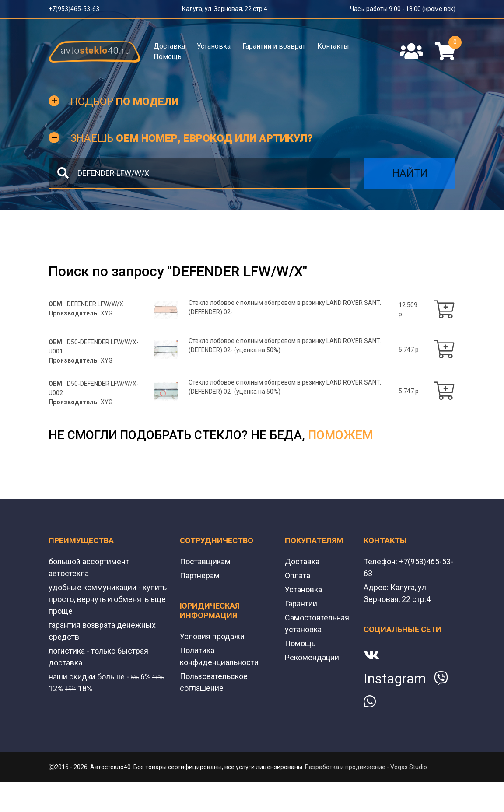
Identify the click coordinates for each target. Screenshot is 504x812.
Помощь (168, 57)
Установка (214, 46)
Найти (410, 173)
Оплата (297, 576)
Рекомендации (312, 657)
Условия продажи (212, 636)
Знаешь (192, 138)
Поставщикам (205, 562)
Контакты (333, 46)
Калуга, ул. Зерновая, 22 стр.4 (225, 9)
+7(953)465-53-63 (74, 9)
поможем (340, 435)
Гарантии (301, 604)
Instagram (395, 679)
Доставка (169, 46)
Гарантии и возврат (274, 46)
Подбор (124, 101)
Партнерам (200, 576)
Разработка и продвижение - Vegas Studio (366, 767)
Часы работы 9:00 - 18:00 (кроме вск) (403, 9)
